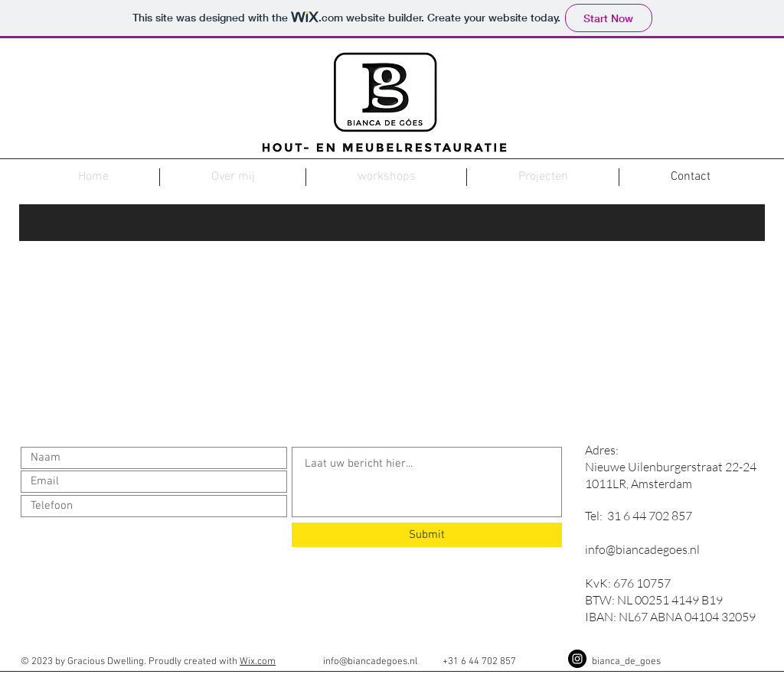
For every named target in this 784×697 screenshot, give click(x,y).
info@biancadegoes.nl (642, 549)
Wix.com (258, 662)
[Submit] (427, 535)
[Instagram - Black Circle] (577, 659)
